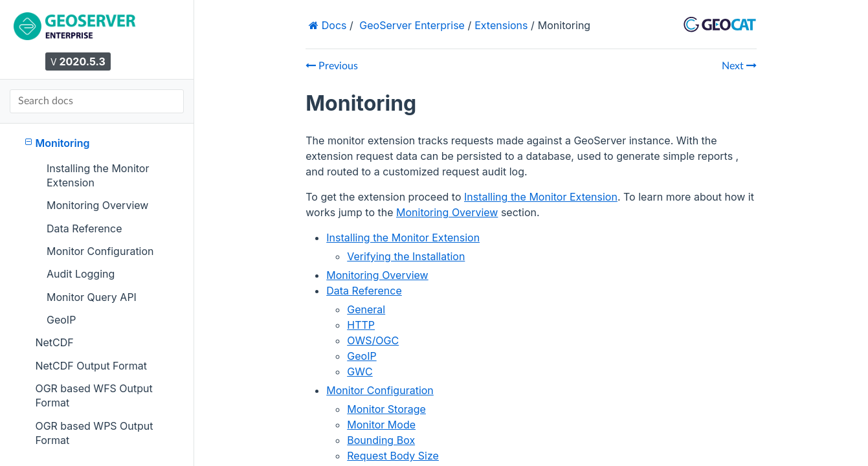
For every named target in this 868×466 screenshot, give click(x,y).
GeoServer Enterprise (412, 25)
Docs (332, 25)
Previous (332, 66)
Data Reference (84, 228)
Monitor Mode (381, 425)
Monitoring (58, 143)
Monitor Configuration (100, 251)
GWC (360, 372)
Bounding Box (381, 440)
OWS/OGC (373, 340)
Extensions (501, 25)
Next (739, 66)
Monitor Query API (92, 297)
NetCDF (54, 342)
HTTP (361, 325)
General (366, 309)
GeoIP (61, 320)
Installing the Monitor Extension (98, 175)
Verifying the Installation (406, 256)
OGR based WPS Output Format (94, 433)
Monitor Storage (386, 409)
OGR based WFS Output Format (94, 395)
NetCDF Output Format (91, 366)
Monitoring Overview (97, 205)
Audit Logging (81, 274)
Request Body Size (393, 456)
